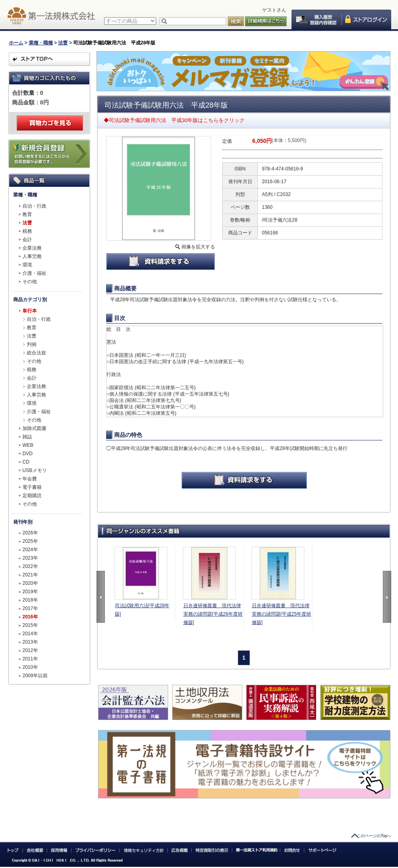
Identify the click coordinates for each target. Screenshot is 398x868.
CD (26, 462)
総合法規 (36, 353)
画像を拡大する (198, 247)
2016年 (30, 617)
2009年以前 (35, 676)
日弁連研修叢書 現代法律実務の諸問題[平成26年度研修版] (213, 614)
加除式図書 (34, 428)
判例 (32, 344)
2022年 (30, 566)
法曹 (63, 43)
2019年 (30, 592)
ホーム (16, 43)
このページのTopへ (374, 836)
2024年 (30, 550)
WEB (28, 445)
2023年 (30, 558)
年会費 (30, 479)
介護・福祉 (34, 273)
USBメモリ (35, 470)
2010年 (30, 667)
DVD (27, 454)
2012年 (30, 650)
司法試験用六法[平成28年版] (142, 610)
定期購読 (32, 496)
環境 (27, 265)
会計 (27, 240)
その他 (30, 282)
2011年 (30, 659)
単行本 (30, 311)
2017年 (30, 608)
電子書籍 (32, 487)
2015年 (30, 625)
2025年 (30, 541)
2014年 (30, 634)
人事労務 (32, 256)
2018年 (30, 600)
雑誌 (27, 437)
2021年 (30, 575)
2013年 (30, 642)
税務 (27, 231)
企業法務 (32, 248)
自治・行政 (34, 206)
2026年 (30, 533)
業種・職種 (41, 43)
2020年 (30, 583)
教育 (27, 214)
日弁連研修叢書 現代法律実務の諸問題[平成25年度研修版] (282, 614)
